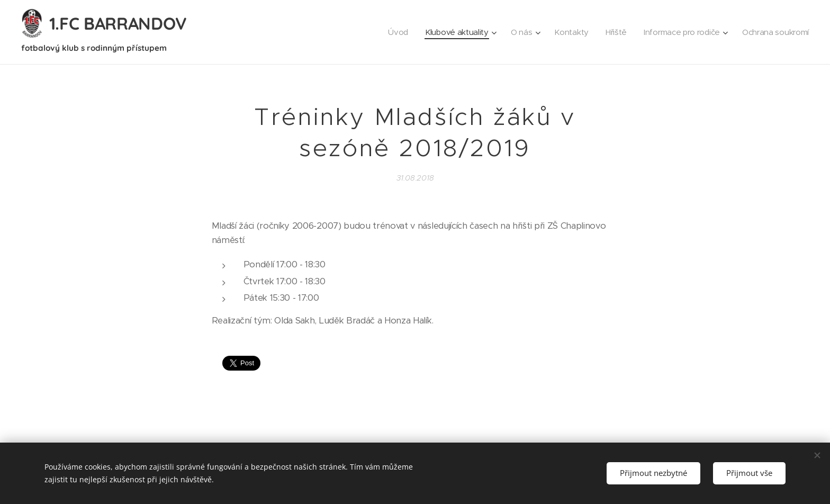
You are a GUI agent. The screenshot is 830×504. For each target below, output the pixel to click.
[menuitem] (389, 32)
